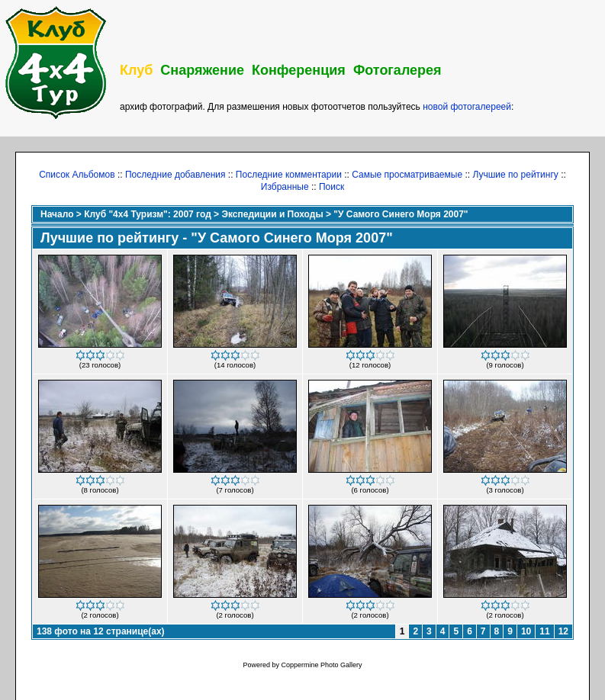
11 (544, 631)
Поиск (331, 187)
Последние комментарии (289, 175)
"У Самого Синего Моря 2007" (401, 214)
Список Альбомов (77, 175)
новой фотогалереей (467, 107)
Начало (57, 214)
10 (526, 631)
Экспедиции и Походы (272, 214)
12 (563, 631)
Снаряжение (202, 70)
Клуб (136, 70)
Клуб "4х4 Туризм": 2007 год (148, 214)
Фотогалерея (397, 70)
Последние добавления (175, 175)
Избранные (285, 187)
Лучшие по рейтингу (515, 175)
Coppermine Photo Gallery (321, 665)
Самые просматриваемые (407, 175)
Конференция (299, 70)
